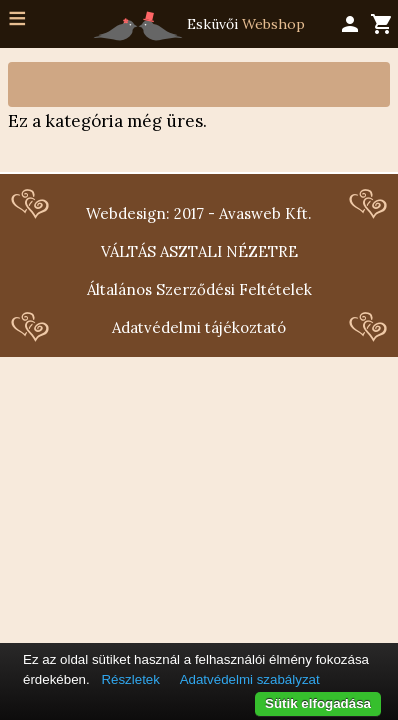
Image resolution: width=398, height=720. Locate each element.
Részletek (130, 679)
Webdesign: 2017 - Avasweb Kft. (199, 213)
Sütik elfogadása (318, 703)
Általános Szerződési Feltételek (199, 289)
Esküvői (199, 26)
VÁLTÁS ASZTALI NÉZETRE (199, 251)
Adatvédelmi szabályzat (250, 679)
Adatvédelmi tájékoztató (199, 327)
